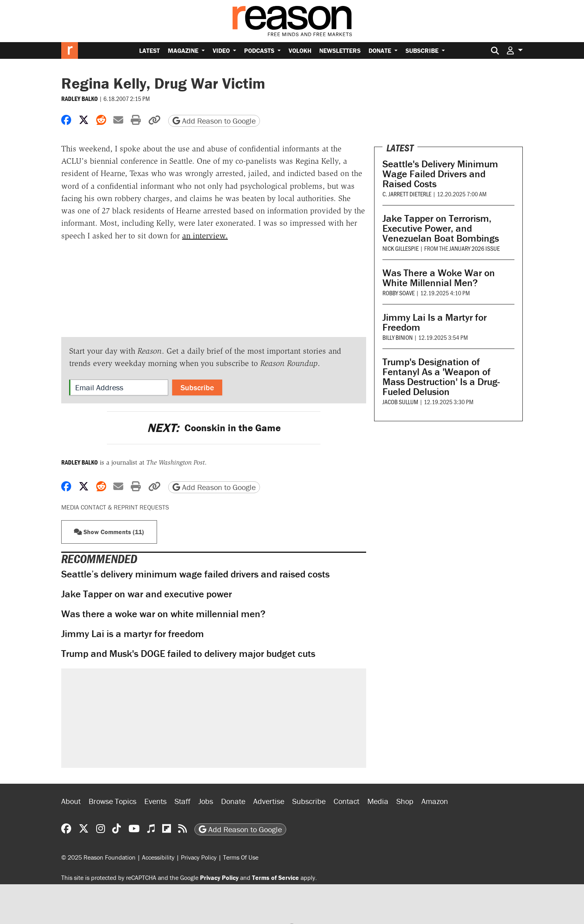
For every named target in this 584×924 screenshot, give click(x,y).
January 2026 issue (474, 248)
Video (222, 50)
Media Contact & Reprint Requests (115, 507)
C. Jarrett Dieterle (407, 194)
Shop (405, 801)
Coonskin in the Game (214, 428)
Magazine (184, 50)
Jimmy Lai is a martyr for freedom (133, 634)
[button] (515, 50)
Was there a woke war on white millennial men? (163, 614)
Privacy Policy (199, 857)
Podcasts (260, 50)
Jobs (206, 801)
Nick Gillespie (401, 248)
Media (378, 801)
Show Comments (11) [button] (109, 532)
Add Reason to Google (214, 121)
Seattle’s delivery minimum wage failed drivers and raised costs (195, 574)
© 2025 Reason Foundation (98, 857)
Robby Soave (399, 293)
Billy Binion (398, 337)
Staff (182, 801)
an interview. (205, 236)
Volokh (300, 50)
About (71, 801)
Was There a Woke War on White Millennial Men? (439, 278)
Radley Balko (80, 99)
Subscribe (423, 50)
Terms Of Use (241, 857)
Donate (381, 50)
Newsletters (340, 50)
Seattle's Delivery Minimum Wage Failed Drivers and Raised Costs (440, 174)
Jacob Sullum (400, 402)
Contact (346, 801)
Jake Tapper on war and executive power (146, 594)
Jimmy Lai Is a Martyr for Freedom (435, 322)
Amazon (435, 801)
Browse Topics (113, 801)
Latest (149, 50)
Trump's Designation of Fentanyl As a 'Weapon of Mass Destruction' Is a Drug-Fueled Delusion (441, 377)
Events (155, 801)
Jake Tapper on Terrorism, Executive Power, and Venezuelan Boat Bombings (441, 228)
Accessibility (158, 857)
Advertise (269, 801)
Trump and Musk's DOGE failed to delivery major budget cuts (188, 654)
